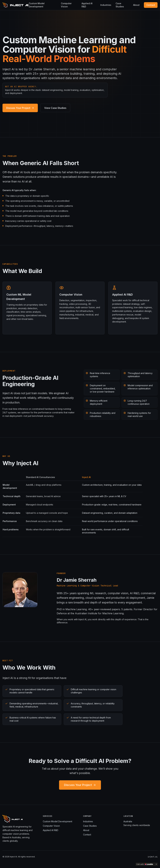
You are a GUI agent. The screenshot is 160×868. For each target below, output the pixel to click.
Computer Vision (66, 5)
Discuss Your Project (20, 108)
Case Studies (120, 5)
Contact (151, 5)
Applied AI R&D (87, 5)
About (136, 5)
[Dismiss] (156, 864)
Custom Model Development (37, 5)
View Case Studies (55, 108)
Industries (106, 5)
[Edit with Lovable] (145, 864)
